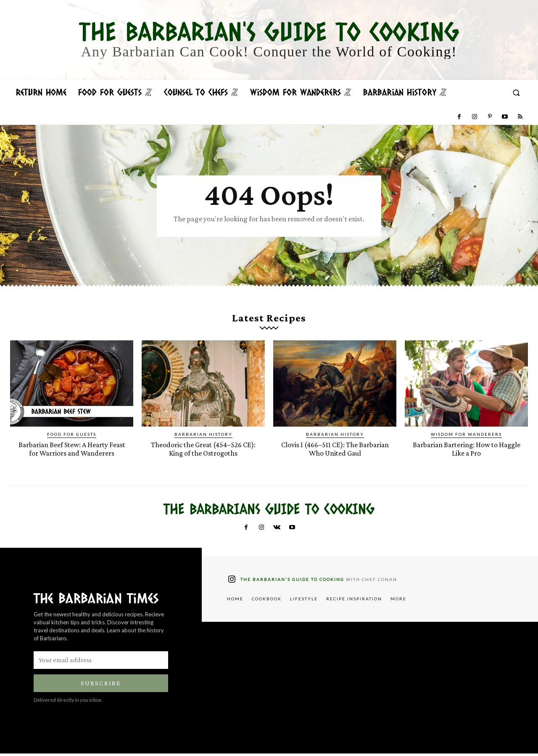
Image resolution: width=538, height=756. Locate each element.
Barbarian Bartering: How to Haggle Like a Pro (466, 451)
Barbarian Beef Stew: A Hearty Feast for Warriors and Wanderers (72, 451)
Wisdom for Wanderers (466, 437)
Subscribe (101, 686)
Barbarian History (203, 437)
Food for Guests (72, 437)
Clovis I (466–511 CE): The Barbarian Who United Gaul (335, 451)
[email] (101, 663)
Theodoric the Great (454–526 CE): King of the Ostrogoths (203, 451)
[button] (516, 93)
